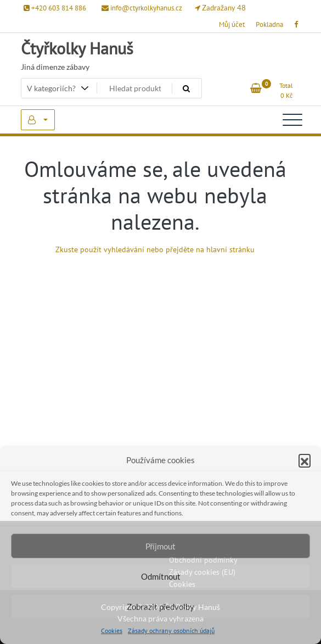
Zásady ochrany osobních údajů (171, 631)
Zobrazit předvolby (161, 607)
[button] (305, 460)
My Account (38, 120)
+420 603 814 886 (55, 8)
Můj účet (232, 24)
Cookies (112, 631)
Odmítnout (161, 576)
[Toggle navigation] (292, 120)
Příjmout (161, 546)
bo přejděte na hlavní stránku (205, 249)
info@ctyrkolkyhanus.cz (142, 8)
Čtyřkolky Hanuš (77, 48)
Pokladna (269, 24)
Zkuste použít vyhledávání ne (105, 249)
